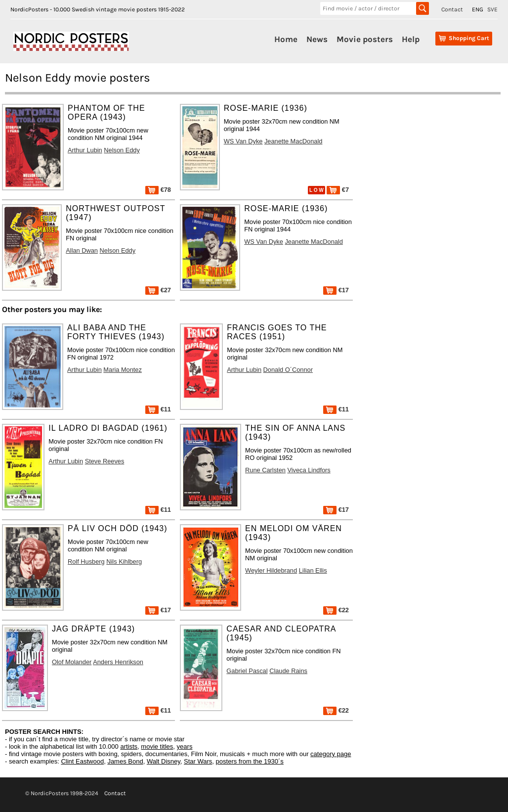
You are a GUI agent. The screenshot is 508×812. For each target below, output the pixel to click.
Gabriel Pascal (247, 671)
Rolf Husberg (86, 562)
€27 (158, 290)
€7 (338, 190)
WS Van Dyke (243, 141)
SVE (492, 9)
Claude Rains (288, 671)
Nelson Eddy (122, 150)
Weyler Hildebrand (271, 570)
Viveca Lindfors (309, 470)
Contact (452, 9)
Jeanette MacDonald (293, 141)
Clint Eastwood (82, 761)
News (317, 39)
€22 (336, 610)
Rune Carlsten (265, 470)
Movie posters (365, 39)
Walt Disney (164, 761)
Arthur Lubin (85, 150)
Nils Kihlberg (124, 562)
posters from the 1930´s (250, 761)
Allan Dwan (82, 250)
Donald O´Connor (288, 370)
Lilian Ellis (313, 570)
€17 (336, 290)
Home (286, 39)
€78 (158, 190)
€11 (158, 409)
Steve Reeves (105, 461)
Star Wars (198, 761)
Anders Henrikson (118, 662)
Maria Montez (123, 370)
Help (411, 39)
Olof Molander (72, 662)
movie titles (157, 746)
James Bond (125, 761)
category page (331, 754)
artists (129, 746)
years (185, 746)
